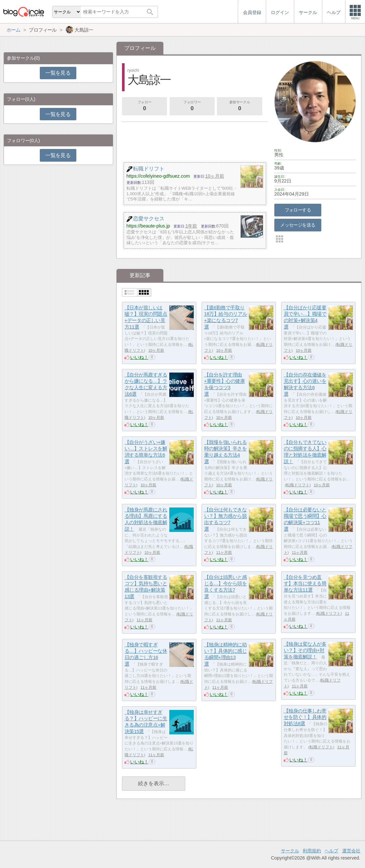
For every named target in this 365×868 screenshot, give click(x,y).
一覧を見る (58, 73)
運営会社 (351, 851)
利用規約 (312, 851)
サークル (290, 851)
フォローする (298, 210)
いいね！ (139, 357)
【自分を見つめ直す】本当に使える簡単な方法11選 (305, 583)
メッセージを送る (298, 225)
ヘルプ (331, 851)
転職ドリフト (298, 485)
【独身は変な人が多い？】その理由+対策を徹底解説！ (305, 650)
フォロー (144, 106)
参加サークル (240, 106)
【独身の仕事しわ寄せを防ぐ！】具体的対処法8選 (305, 717)
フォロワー (192, 106)
